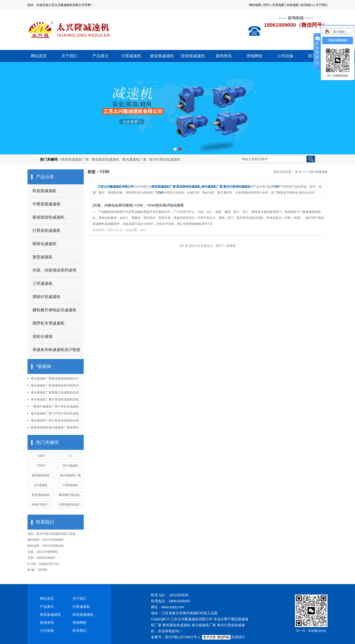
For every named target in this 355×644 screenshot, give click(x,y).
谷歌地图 (292, 5)
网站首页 (39, 56)
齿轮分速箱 (42, 336)
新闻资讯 (224, 56)
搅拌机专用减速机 (48, 323)
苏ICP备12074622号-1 (182, 637)
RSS (267, 5)
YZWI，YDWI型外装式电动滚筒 (159, 205)
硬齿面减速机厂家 (75, 159)
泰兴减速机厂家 (134, 159)
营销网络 (254, 56)
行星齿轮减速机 (46, 230)
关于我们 (321, 5)
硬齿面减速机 (162, 56)
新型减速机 (42, 257)
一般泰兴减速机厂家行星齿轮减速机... (56, 406)
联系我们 (307, 5)
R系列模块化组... (70, 505)
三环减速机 (42, 283)
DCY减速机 (70, 466)
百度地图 (278, 5)
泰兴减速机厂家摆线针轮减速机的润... (56, 392)
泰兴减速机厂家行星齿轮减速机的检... (56, 399)
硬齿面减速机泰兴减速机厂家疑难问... (56, 427)
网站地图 (255, 5)
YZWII (41, 466)
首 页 (298, 172)
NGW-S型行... (41, 505)
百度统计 (238, 637)
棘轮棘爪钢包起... (70, 495)
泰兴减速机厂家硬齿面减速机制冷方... (56, 378)
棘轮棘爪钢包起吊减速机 (54, 310)
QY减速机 (41, 485)
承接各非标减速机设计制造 (56, 350)
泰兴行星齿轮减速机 (165, 159)
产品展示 (100, 56)
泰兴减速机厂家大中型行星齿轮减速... (56, 413)
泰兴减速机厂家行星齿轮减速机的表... (56, 420)
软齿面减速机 (193, 56)
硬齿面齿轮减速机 (105, 159)
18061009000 (338, 40)
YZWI (41, 456)
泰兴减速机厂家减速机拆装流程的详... (56, 385)
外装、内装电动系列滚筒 (54, 270)
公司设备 (285, 56)
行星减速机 (131, 56)
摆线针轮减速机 (46, 297)
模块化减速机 (44, 244)
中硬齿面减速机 (46, 204)
